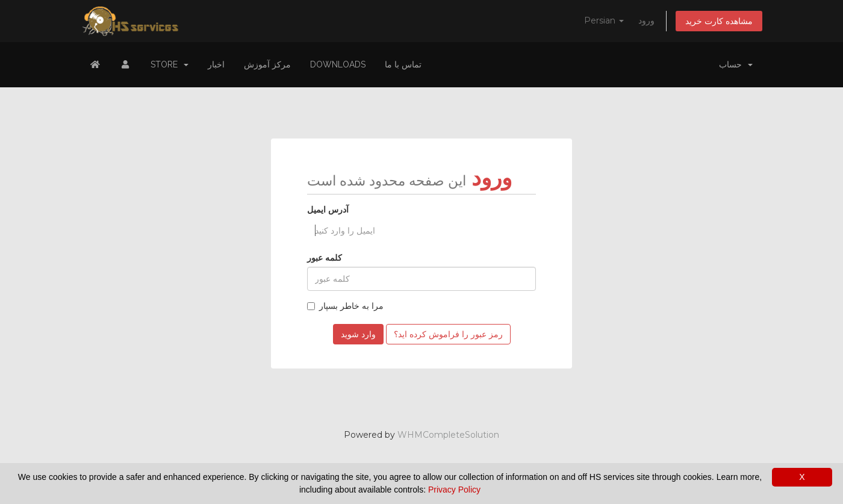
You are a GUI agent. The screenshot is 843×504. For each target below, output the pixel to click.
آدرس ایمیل (328, 210)
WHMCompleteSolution (448, 435)
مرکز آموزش (267, 64)
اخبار (216, 64)
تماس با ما (403, 64)
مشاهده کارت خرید (719, 21)
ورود (646, 20)
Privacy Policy (454, 490)
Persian (604, 20)
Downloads (338, 64)
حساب (736, 64)
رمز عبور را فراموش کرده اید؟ (448, 334)
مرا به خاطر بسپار (345, 306)
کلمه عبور (325, 258)
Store (170, 64)
